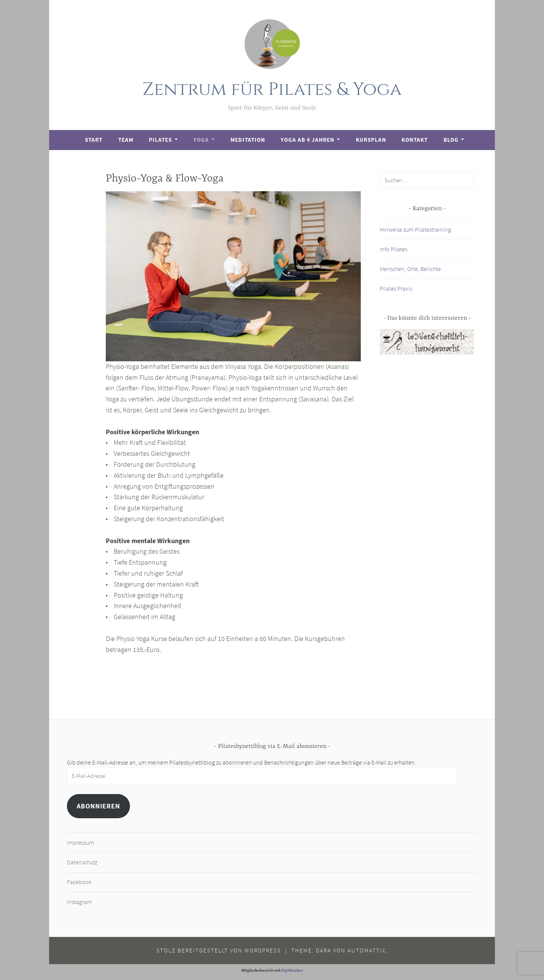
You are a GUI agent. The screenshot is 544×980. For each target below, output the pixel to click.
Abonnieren (98, 806)
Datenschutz (82, 862)
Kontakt (415, 140)
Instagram (79, 902)
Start (94, 140)
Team (126, 140)
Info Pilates (393, 249)
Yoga (201, 140)
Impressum (80, 842)
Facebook (79, 882)
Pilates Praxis (396, 288)
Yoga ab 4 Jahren (308, 140)
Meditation (248, 140)
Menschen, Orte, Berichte (410, 269)
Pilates (160, 140)
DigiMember (292, 970)
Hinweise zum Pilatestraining (415, 229)
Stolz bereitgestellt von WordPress (219, 950)
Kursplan (371, 140)
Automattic (367, 950)
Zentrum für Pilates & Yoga (272, 89)
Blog (451, 140)
